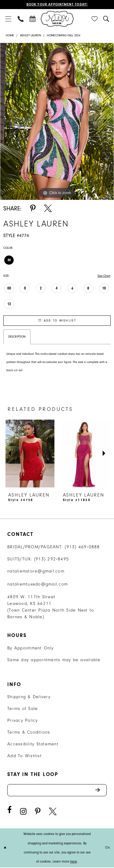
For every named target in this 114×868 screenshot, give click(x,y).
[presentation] (30, 454)
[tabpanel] (57, 122)
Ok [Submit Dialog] (108, 848)
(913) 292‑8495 (52, 559)
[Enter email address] (57, 791)
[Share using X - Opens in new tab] (48, 209)
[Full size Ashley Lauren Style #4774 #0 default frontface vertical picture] (57, 122)
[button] (8, 19)
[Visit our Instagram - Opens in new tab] (23, 812)
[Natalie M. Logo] (57, 19)
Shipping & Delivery (29, 697)
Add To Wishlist (24, 756)
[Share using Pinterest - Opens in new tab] (33, 209)
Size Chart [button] (104, 276)
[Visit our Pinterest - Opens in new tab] (38, 812)
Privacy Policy (23, 721)
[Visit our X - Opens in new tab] (53, 812)
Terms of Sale (22, 709)
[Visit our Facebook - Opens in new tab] (9, 811)
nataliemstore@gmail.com (36, 571)
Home (10, 35)
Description (17, 337)
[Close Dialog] (5, 848)
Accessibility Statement (33, 744)
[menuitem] (8, 19)
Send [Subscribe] (101, 791)
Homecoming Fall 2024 (64, 35)
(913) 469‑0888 (82, 547)
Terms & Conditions (29, 733)
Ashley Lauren (31, 35)
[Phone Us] (21, 19)
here (74, 862)
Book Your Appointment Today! (57, 5)
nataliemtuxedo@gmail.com (38, 584)
